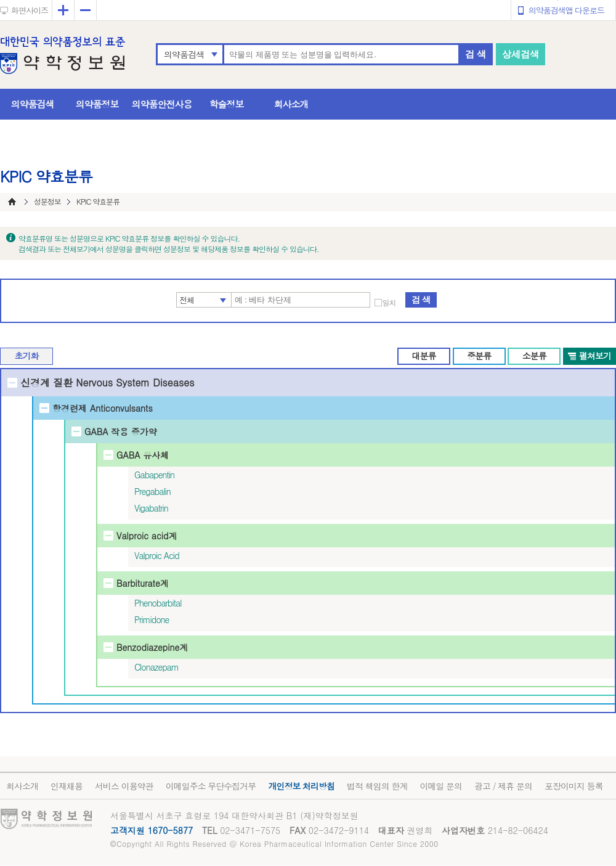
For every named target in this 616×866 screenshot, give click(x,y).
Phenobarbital (158, 603)
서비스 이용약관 (124, 786)
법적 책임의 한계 (377, 786)
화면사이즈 (30, 10)
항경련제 (70, 408)
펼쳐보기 (595, 356)
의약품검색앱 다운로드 (566, 10)
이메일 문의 (441, 786)
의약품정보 (97, 104)
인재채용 (67, 786)
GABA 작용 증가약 (121, 431)
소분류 (534, 356)
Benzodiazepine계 (152, 647)
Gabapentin (154, 475)
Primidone (152, 619)
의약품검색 (184, 54)
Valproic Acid (157, 555)
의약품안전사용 (162, 104)
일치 (389, 303)
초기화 (27, 356)
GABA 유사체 (143, 455)
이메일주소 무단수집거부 (211, 786)
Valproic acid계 (147, 536)
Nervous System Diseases (135, 382)
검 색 (476, 54)
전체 (187, 300)
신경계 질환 (47, 382)
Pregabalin (152, 491)
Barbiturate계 (143, 583)
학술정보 (227, 104)
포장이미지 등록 (574, 786)
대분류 (423, 356)
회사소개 (291, 104)
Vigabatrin (151, 508)
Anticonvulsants (121, 408)
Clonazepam (156, 667)
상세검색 (521, 54)
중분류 (479, 356)
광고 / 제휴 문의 (503, 786)
